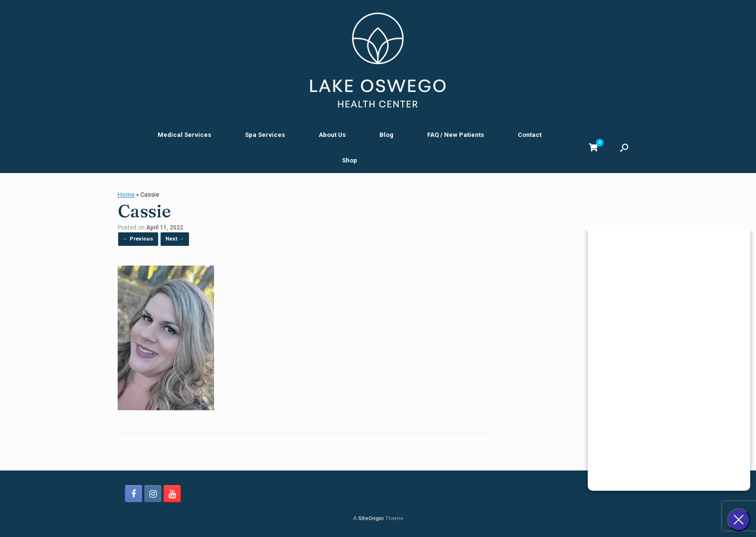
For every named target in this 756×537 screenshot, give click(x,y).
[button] (624, 148)
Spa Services (265, 135)
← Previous (138, 239)
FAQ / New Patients (456, 135)
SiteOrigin (371, 518)
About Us (332, 135)
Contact (530, 135)
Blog (386, 135)
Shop (350, 160)
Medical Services (184, 135)
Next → (175, 239)
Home (126, 195)
